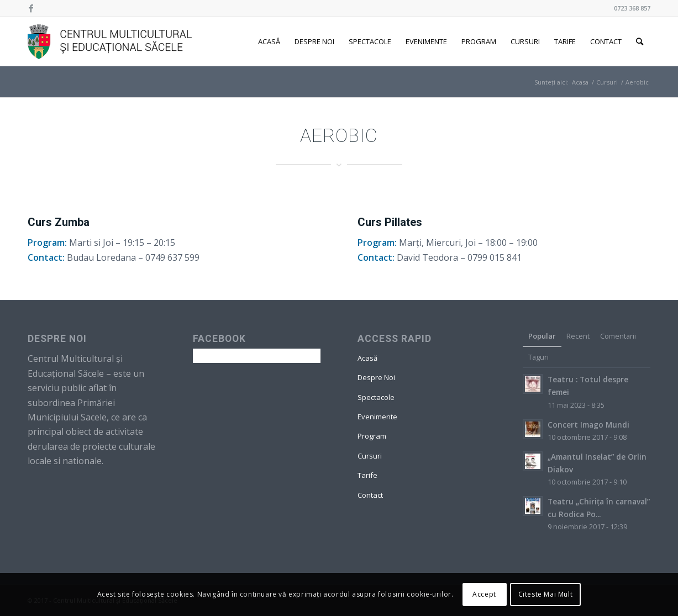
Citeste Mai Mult (546, 594)
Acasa (580, 82)
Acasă (367, 358)
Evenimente (377, 417)
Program (372, 436)
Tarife (367, 475)
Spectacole (376, 397)
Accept (484, 594)
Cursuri (607, 82)
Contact (370, 495)
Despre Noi (376, 377)
